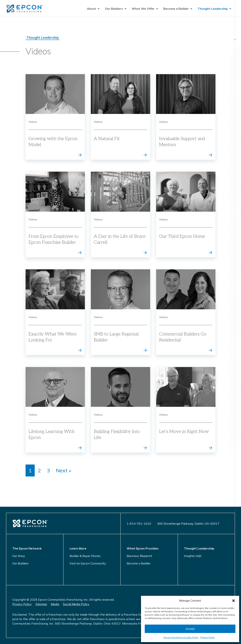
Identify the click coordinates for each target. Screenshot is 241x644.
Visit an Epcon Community (88, 563)
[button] (234, 601)
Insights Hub (193, 556)
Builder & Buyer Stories (85, 556)
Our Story (19, 556)
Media (55, 604)
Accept (190, 629)
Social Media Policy (76, 604)
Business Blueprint (139, 556)
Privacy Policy (208, 637)
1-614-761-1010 (139, 524)
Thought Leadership (43, 38)
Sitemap (41, 604)
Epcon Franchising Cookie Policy (181, 637)
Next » (64, 471)
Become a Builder (139, 563)
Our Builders (20, 563)
